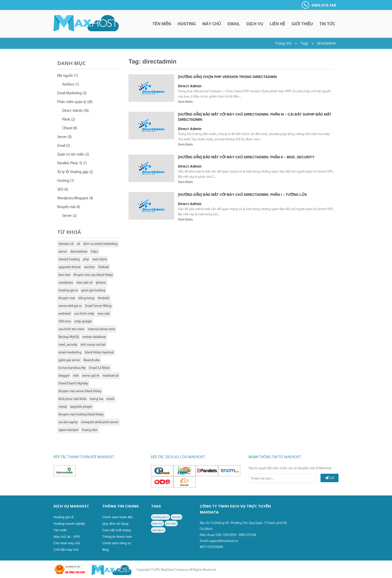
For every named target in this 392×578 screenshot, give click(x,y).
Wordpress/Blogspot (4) (75, 198)
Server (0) (64, 137)
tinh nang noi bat (93, 345)
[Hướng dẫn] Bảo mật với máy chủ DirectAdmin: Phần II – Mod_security (246, 157)
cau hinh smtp (84, 314)
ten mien (171, 523)
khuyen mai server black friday (80, 391)
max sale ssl (84, 282)
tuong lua (96, 399)
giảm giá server (69, 360)
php (86, 259)
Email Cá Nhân (99, 368)
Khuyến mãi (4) (69, 207)
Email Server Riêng (98, 306)
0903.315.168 (319, 5)
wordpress (66, 282)
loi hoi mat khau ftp (72, 368)
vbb (76, 376)
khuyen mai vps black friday (93, 275)
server (63, 251)
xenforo (89, 267)
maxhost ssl (110, 376)
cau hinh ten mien (71, 329)
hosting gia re (68, 290)
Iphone (101, 282)
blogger (64, 376)
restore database (94, 337)
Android (103, 298)
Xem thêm (185, 102)
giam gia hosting (93, 290)
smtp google (83, 321)
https (94, 251)
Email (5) (64, 146)
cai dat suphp (68, 422)
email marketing (70, 352)
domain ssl (66, 244)
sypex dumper (68, 430)
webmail (65, 314)
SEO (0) (63, 190)
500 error (65, 321)
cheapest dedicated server (100, 422)
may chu (157, 523)
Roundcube (92, 360)
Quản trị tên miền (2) (73, 155)
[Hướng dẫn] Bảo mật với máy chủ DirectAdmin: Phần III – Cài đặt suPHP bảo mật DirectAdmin (255, 117)
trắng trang (86, 298)
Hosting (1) (66, 181)
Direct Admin (190, 86)
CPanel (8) (70, 128)
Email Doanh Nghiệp (73, 383)
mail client (99, 259)
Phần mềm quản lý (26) (75, 102)
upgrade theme (70, 267)
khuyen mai (67, 298)
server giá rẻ (91, 376)
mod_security (68, 345)
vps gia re (158, 530)
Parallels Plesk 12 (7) (72, 163)
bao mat (64, 275)
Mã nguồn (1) (67, 76)
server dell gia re (70, 306)
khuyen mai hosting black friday (81, 414)
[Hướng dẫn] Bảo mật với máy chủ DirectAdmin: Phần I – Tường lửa (242, 195)
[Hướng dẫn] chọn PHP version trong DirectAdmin (227, 77)
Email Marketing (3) (72, 93)
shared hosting (69, 259)
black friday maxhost (99, 352)
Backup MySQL (69, 337)
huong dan (90, 430)
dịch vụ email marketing (100, 244)
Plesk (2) (68, 120)
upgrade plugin (81, 407)
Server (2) (69, 216)
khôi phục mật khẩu (72, 399)
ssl (78, 244)
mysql (63, 407)
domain (176, 517)
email (110, 399)
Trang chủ (283, 43)
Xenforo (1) (71, 85)
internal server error (101, 329)
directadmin (326, 43)
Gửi (329, 478)
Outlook (103, 267)
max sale (104, 314)
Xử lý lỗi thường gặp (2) (75, 172)
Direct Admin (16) (75, 111)
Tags (304, 43)
